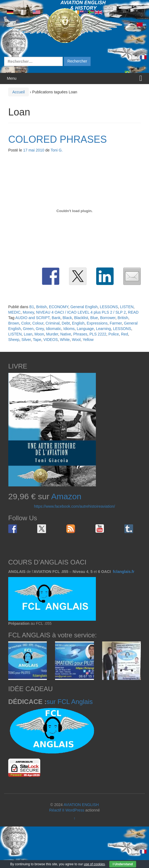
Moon (39, 334)
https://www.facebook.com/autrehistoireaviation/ (74, 506)
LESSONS (109, 307)
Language (85, 329)
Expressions (97, 323)
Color (26, 323)
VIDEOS (51, 340)
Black (67, 318)
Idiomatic (54, 329)
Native (66, 334)
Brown (14, 323)
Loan (28, 334)
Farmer (116, 323)
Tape (37, 340)
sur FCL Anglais (70, 702)
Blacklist (81, 318)
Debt (66, 323)
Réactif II (57, 810)
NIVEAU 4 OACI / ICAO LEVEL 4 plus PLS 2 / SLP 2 (81, 312)
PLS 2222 (98, 334)
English (78, 323)
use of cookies (94, 864)
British (41, 307)
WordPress (75, 810)
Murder (52, 334)
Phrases (80, 334)
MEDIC (14, 312)
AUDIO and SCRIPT (32, 318)
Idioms (69, 329)
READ (133, 312)
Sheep (14, 340)
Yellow (88, 340)
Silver (26, 340)
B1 (32, 307)
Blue (94, 318)
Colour (38, 323)
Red (125, 334)
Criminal (52, 323)
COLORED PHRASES (58, 139)
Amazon (66, 496)
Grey (40, 329)
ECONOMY (59, 307)
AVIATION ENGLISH (81, 805)
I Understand (123, 864)
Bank (56, 318)
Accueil (18, 92)
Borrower (108, 318)
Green (28, 329)
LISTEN (127, 307)
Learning (103, 329)
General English (84, 307)
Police (114, 334)
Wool (76, 340)
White (65, 340)
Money (28, 312)
